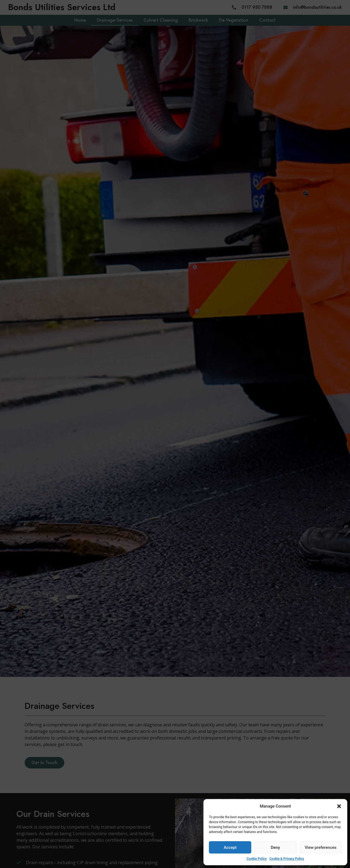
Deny (275, 847)
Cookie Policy (257, 859)
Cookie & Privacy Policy (287, 859)
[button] (339, 806)
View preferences (320, 847)
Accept (230, 847)
